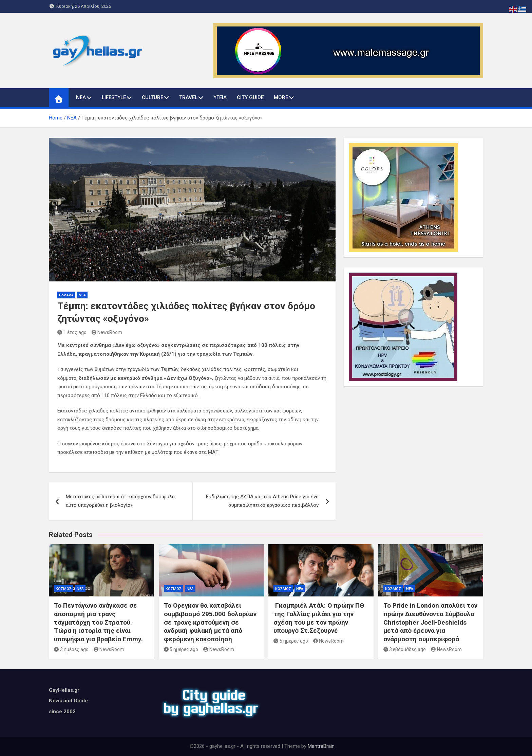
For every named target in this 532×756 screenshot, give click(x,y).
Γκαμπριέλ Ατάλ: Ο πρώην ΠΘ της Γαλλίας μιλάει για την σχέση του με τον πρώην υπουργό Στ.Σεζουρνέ (319, 618)
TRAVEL (188, 97)
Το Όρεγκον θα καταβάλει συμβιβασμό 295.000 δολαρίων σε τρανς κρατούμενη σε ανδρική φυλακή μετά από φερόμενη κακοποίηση (210, 622)
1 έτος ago (72, 332)
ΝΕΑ (81, 97)
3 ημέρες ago (71, 649)
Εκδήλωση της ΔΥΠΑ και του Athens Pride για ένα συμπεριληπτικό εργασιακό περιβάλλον (262, 501)
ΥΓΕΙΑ (220, 97)
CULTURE (153, 97)
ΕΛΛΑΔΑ (66, 295)
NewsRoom (107, 332)
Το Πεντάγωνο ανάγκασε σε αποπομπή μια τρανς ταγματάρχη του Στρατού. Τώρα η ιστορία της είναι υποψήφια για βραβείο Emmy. (98, 622)
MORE (281, 97)
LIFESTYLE (114, 97)
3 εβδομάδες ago (405, 649)
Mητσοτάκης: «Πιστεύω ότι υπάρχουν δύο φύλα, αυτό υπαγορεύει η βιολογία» (121, 501)
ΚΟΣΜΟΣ (64, 589)
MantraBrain (321, 746)
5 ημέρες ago (181, 649)
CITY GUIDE (250, 97)
